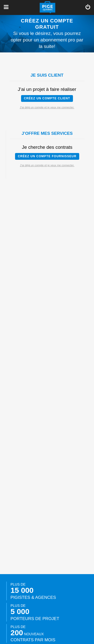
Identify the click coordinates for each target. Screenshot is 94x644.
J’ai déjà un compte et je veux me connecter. (47, 107)
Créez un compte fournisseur (47, 156)
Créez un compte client (47, 98)
